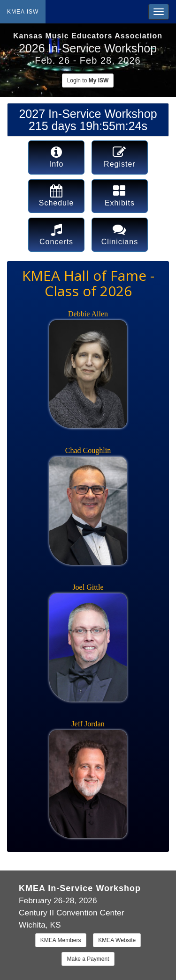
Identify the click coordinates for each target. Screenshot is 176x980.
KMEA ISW (23, 12)
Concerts (56, 234)
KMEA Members (61, 940)
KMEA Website (117, 940)
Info (57, 157)
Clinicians (120, 234)
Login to (88, 80)
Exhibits (120, 196)
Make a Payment (88, 959)
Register (120, 157)
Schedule (57, 196)
